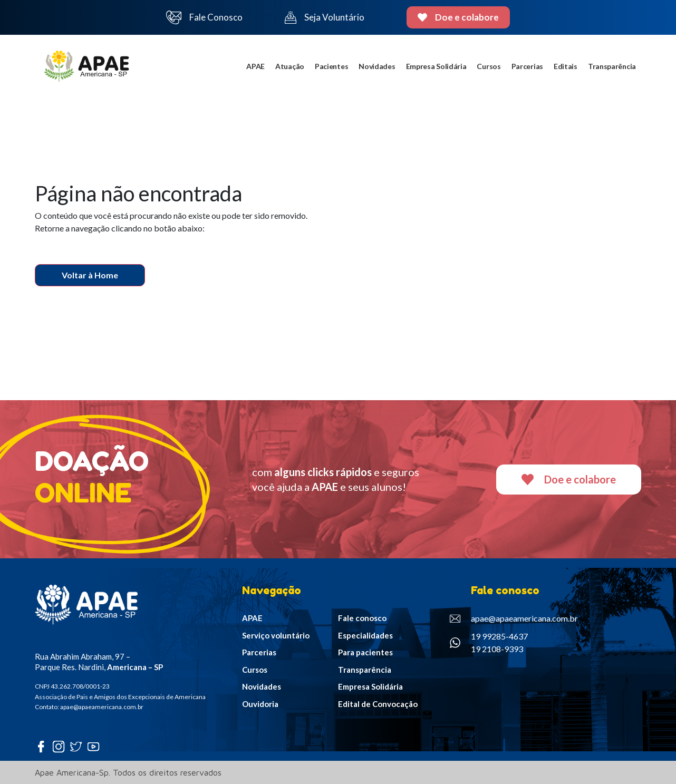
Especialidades (365, 635)
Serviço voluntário (276, 635)
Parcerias (527, 66)
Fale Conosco (205, 17)
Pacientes (331, 66)
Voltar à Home (90, 275)
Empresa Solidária (436, 66)
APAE (255, 66)
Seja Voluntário (324, 18)
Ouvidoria (260, 704)
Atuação (290, 66)
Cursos (489, 66)
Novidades (377, 66)
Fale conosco (362, 618)
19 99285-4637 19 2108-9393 (489, 642)
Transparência (612, 66)
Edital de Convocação (378, 704)
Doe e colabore (458, 17)
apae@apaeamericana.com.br (514, 618)
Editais (566, 66)
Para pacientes (365, 652)
